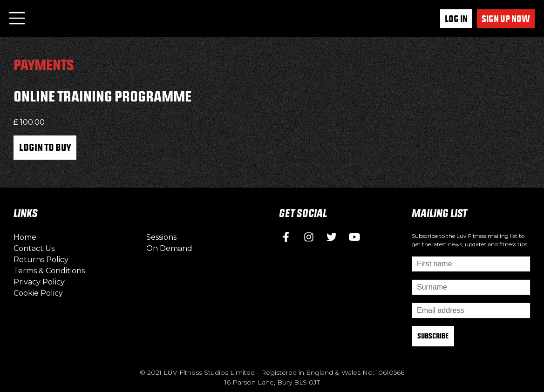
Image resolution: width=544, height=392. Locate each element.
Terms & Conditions (49, 271)
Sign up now (506, 19)
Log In (456, 19)
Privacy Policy (39, 282)
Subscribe (433, 336)
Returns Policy (41, 260)
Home (25, 237)
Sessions (161, 237)
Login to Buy (45, 147)
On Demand (169, 248)
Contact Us (34, 248)
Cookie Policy (38, 293)
